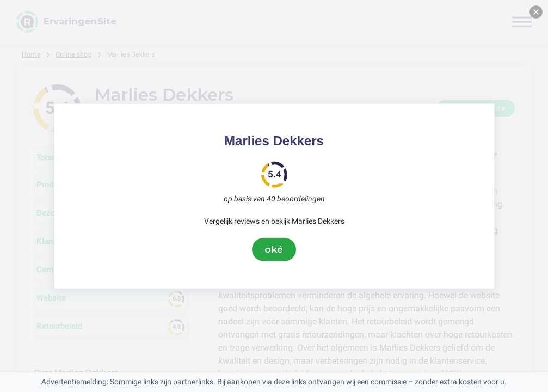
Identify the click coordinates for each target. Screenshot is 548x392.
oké (274, 249)
